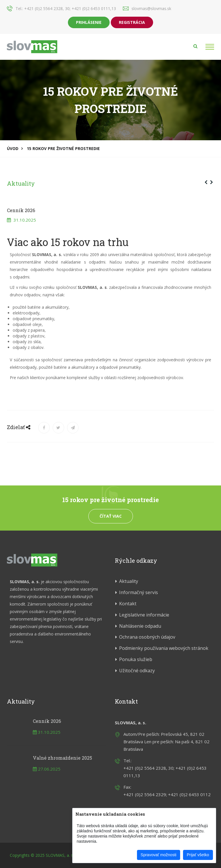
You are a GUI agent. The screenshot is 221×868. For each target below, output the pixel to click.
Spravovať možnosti (159, 855)
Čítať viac (111, 516)
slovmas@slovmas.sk (151, 8)
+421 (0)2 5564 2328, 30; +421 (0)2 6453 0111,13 (70, 8)
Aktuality (21, 183)
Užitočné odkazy (137, 671)
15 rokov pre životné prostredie (63, 148)
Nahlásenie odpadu (140, 626)
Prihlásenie (89, 22)
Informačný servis (139, 592)
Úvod (13, 148)
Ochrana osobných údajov (147, 637)
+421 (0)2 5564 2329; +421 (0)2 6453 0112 (167, 794)
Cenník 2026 (47, 721)
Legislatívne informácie (144, 615)
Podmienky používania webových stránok (164, 648)
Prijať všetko (198, 855)
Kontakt (128, 604)
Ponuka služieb (136, 659)
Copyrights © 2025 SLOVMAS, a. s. (42, 855)
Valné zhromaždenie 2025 (62, 758)
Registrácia (132, 22)
